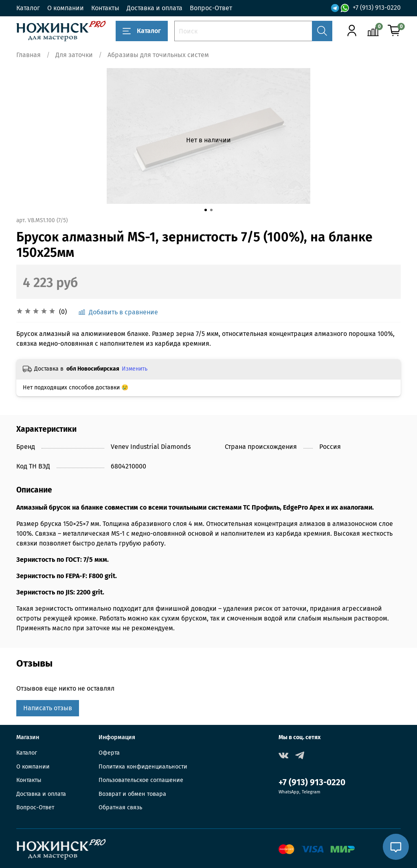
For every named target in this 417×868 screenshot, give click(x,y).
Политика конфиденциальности (143, 767)
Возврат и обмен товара (132, 794)
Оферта (109, 753)
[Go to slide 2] (211, 210)
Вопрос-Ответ (211, 8)
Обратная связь (120, 807)
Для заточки (74, 55)
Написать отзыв (48, 708)
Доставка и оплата (155, 8)
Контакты (105, 8)
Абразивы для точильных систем (158, 55)
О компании (66, 8)
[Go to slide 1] (206, 210)
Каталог (28, 8)
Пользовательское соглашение (141, 780)
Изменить (135, 369)
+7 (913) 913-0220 (377, 8)
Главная (29, 55)
